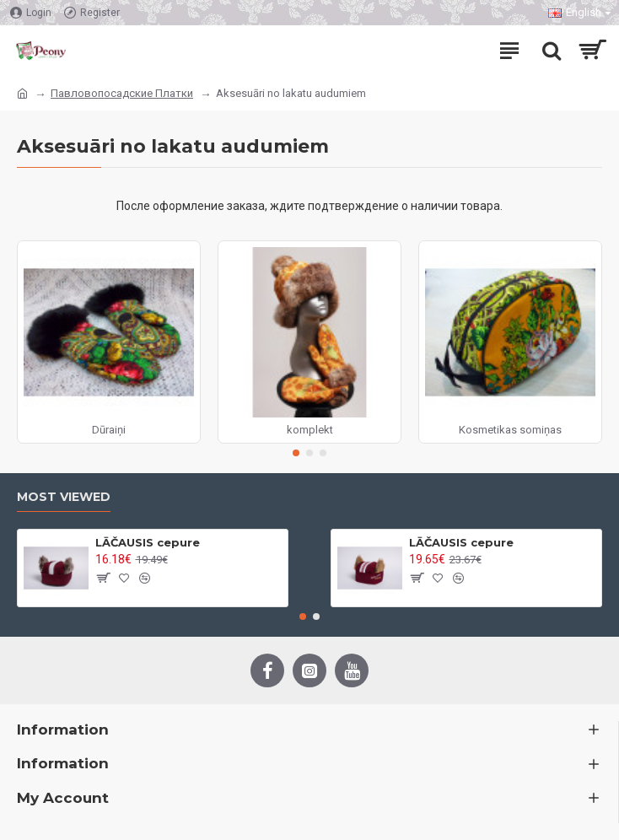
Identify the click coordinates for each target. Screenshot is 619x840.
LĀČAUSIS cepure (148, 542)
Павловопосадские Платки (122, 93)
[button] (296, 453)
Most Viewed (64, 497)
